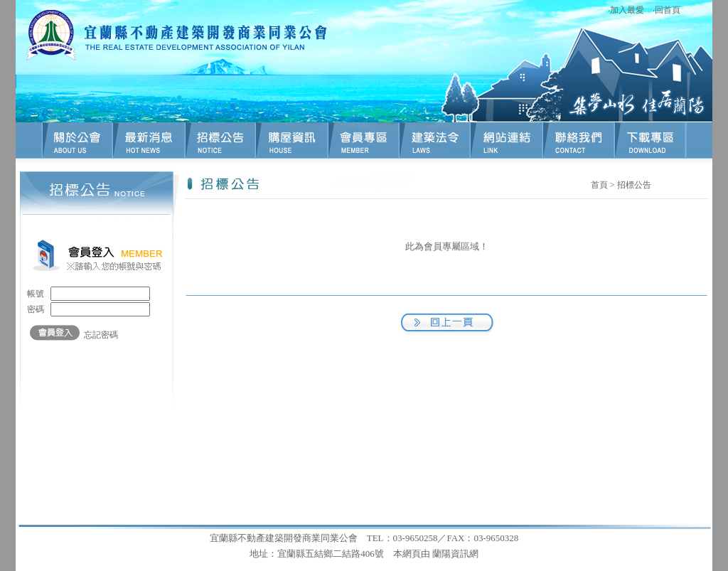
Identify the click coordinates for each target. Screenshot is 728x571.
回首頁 (668, 10)
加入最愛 (627, 10)
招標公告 (634, 185)
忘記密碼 (101, 335)
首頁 (599, 185)
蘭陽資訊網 (455, 554)
